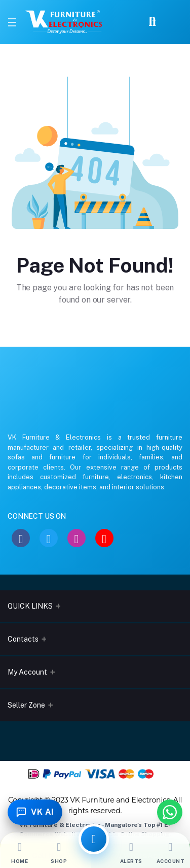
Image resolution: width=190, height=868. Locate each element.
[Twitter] (49, 538)
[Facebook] (21, 538)
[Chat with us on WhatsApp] (170, 812)
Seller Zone (26, 705)
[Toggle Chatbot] (35, 812)
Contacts (23, 639)
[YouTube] (104, 538)
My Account (27, 672)
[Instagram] (77, 538)
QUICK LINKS (30, 606)
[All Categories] (94, 839)
